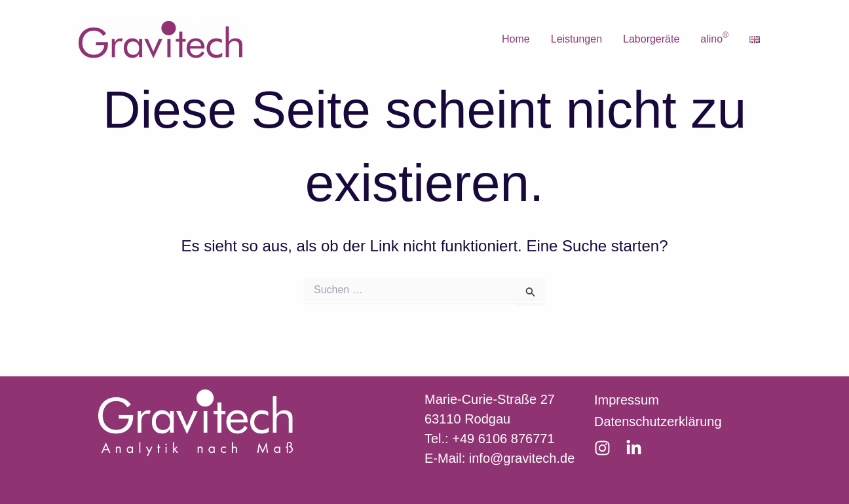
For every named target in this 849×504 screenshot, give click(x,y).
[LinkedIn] (634, 448)
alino (714, 38)
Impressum (627, 400)
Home (516, 39)
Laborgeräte (651, 39)
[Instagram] (602, 448)
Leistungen (576, 39)
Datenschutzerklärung (658, 422)
